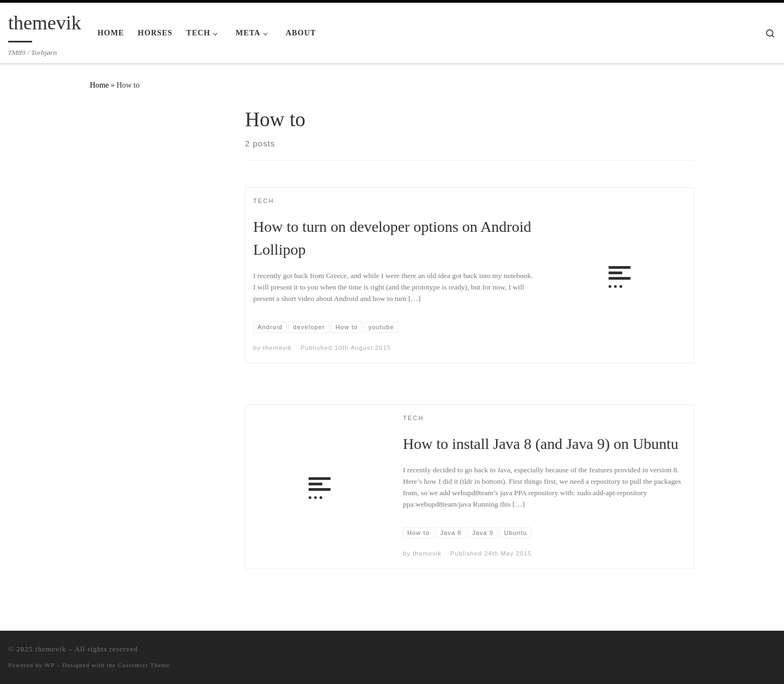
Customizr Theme (144, 665)
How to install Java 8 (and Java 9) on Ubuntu (541, 444)
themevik (277, 348)
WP (50, 665)
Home (99, 85)
